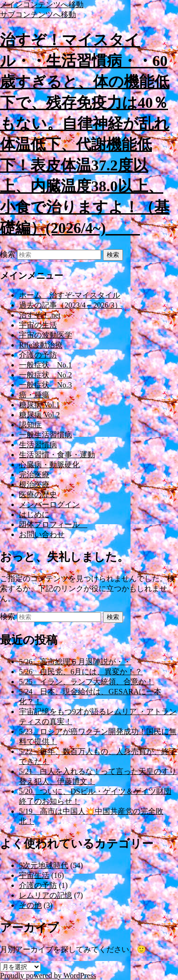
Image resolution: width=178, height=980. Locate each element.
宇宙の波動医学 (46, 335)
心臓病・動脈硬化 (49, 465)
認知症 (30, 425)
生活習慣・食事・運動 (57, 455)
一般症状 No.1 (46, 365)
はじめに (34, 514)
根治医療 (34, 485)
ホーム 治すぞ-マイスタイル (70, 295)
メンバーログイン (49, 504)
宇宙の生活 (38, 325)
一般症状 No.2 (46, 375)
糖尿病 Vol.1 (39, 405)
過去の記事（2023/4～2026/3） (70, 305)
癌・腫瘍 (34, 395)
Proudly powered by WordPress (48, 975)
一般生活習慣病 (46, 435)
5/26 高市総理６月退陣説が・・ (75, 662)
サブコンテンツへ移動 (38, 14)
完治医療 (34, 475)
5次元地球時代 (44, 865)
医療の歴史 (38, 495)
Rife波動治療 (41, 345)
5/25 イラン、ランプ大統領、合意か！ (86, 682)
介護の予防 (38, 355)
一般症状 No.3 (46, 385)
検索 (8, 254)
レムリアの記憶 (46, 895)
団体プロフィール (53, 524)
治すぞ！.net (40, 315)
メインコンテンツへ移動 (42, 5)
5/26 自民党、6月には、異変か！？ (81, 672)
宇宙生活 (34, 875)
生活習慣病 (38, 445)
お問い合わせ (42, 534)
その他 (30, 905)
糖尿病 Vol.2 (39, 415)
